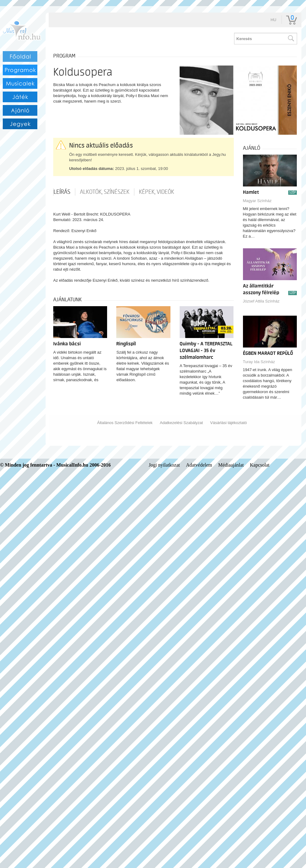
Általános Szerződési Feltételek (125, 423)
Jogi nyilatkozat (164, 465)
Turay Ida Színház (259, 362)
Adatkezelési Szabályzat (181, 423)
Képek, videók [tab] (157, 192)
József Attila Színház (261, 301)
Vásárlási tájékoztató (229, 423)
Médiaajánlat (231, 465)
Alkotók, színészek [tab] (105, 192)
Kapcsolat (260, 465)
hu (273, 20)
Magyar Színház (257, 201)
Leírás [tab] (62, 192)
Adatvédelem (199, 465)
